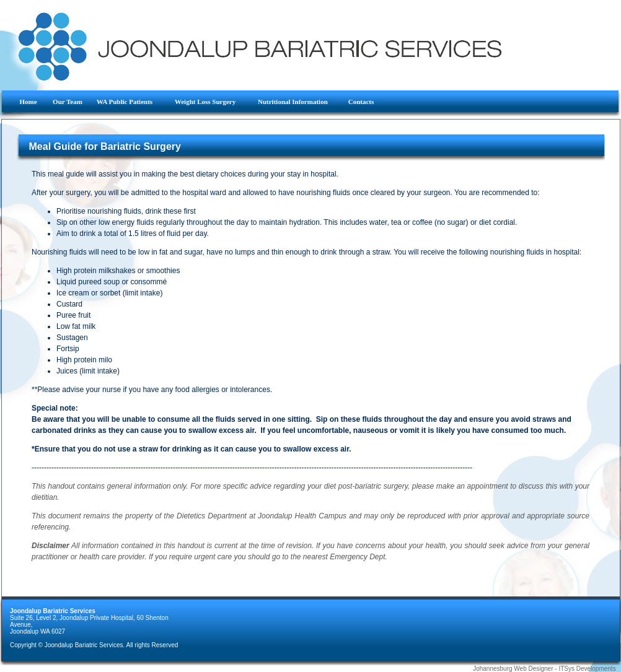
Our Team (68, 102)
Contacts (361, 102)
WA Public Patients (130, 102)
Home (30, 102)
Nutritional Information (298, 102)
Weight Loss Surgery (211, 102)
